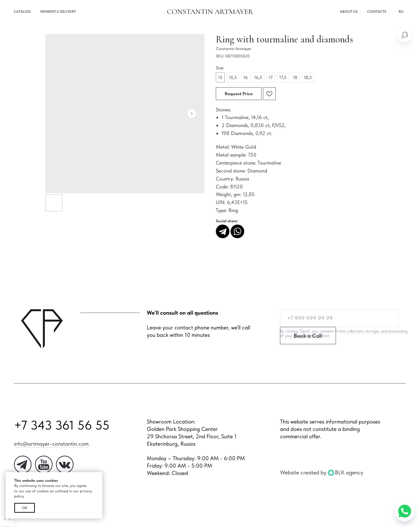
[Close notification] (98, 476)
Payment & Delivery (58, 12)
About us (349, 12)
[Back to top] (7, 519)
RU (401, 12)
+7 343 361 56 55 (62, 425)
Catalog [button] (22, 12)
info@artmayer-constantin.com (51, 444)
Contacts (377, 12)
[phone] (339, 318)
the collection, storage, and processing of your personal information (344, 333)
